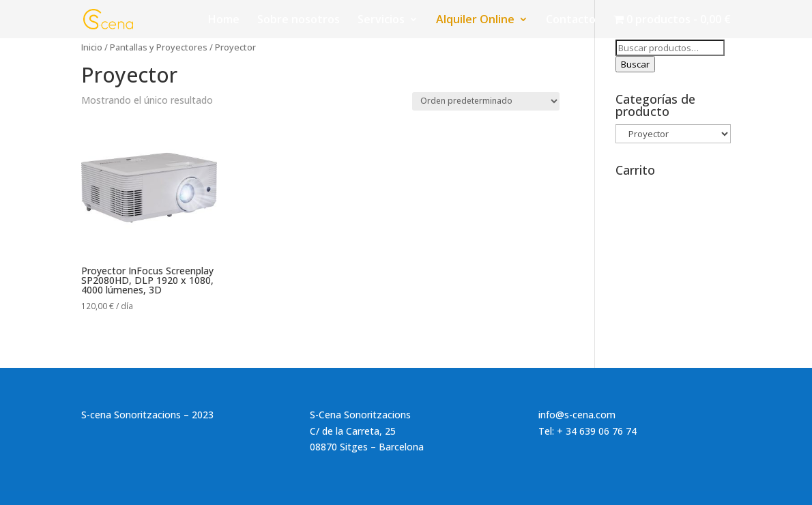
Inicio (92, 47)
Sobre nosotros (299, 20)
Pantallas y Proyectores (159, 47)
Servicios (381, 20)
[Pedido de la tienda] (486, 101)
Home (224, 20)
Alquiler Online (475, 20)
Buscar (635, 64)
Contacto (571, 20)
